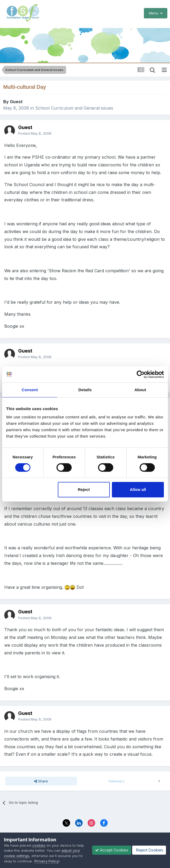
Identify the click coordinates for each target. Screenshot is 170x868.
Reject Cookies (149, 850)
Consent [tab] (30, 390)
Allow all (138, 489)
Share (41, 778)
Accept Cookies (112, 850)
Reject (84, 489)
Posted (35, 130)
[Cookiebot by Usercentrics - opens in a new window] (141, 374)
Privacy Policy (47, 861)
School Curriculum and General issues (74, 105)
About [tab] (140, 390)
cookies (39, 845)
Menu (156, 13)
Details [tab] (85, 390)
